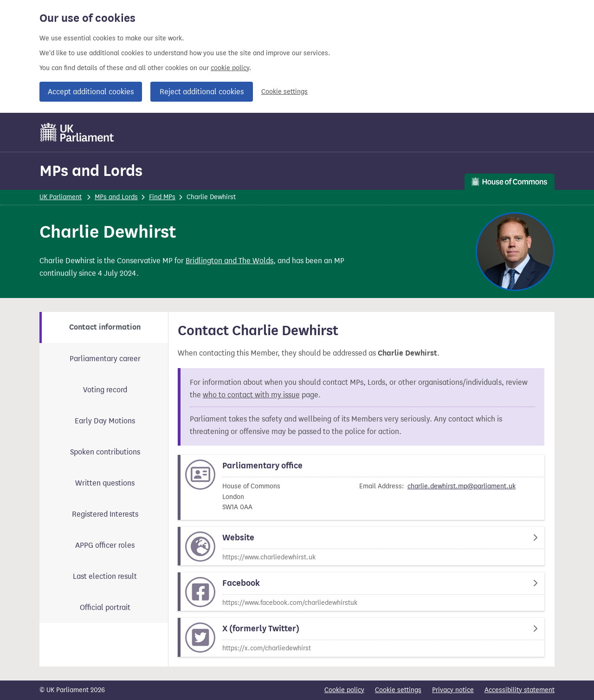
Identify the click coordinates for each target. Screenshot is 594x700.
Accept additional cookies (91, 92)
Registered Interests (105, 514)
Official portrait (105, 607)
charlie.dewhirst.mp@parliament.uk (462, 486)
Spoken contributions (105, 452)
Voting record (105, 390)
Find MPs (162, 197)
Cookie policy (344, 690)
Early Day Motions (105, 421)
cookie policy (230, 68)
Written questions (105, 483)
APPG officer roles (105, 545)
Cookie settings (284, 92)
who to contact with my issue (251, 395)
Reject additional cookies (202, 92)
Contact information (105, 327)
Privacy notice (453, 690)
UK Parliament (61, 197)
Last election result (105, 576)
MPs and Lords (91, 171)
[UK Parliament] (77, 132)
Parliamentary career (105, 359)
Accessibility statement (520, 690)
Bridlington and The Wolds (229, 261)
